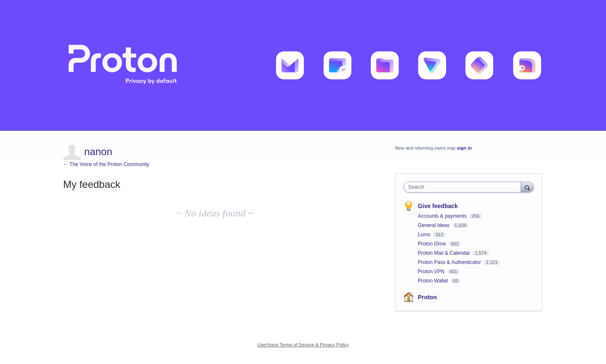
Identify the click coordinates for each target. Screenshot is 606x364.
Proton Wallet (434, 281)
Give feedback (438, 206)
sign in (464, 148)
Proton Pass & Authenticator (450, 262)
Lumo (425, 235)
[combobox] (464, 187)
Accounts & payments (443, 216)
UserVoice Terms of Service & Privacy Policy (303, 345)
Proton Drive (433, 244)
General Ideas (435, 225)
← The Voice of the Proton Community (106, 164)
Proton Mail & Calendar (445, 253)
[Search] (527, 187)
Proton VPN (432, 272)
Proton (427, 297)
